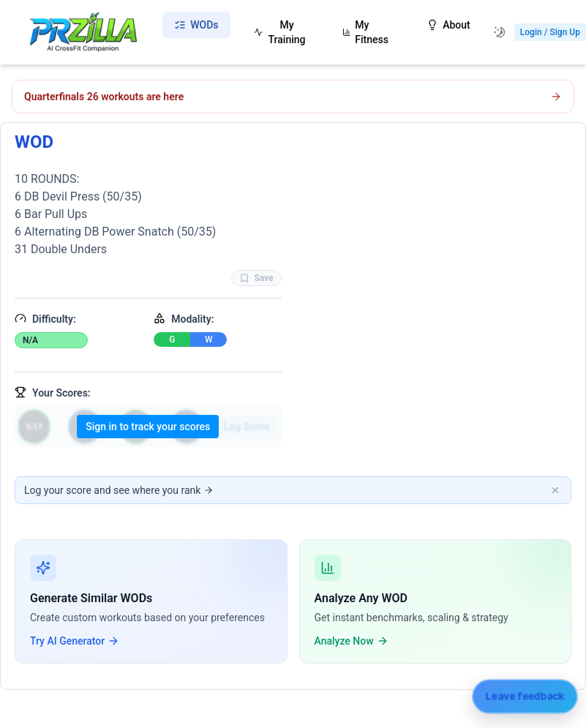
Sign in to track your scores (148, 427)
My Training (280, 32)
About (448, 25)
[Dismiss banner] (555, 490)
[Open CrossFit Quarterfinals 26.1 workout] (293, 97)
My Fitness (365, 32)
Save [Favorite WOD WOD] (256, 278)
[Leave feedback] (525, 696)
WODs (196, 25)
